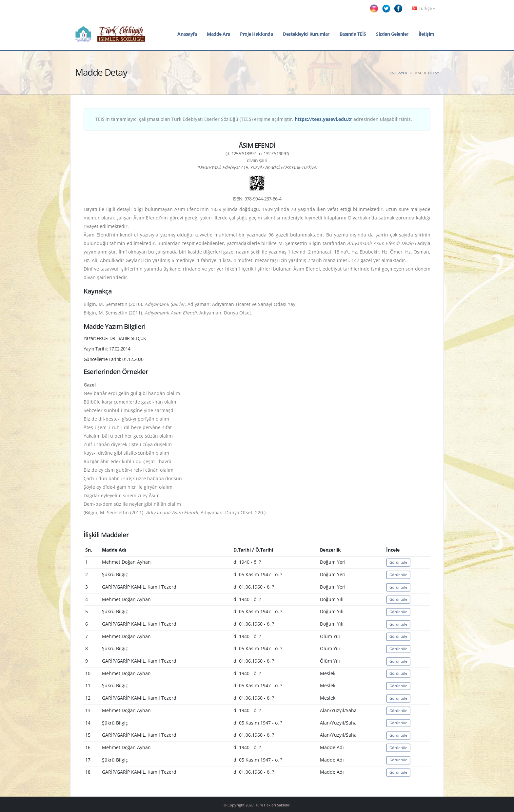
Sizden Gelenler (392, 34)
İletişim (426, 34)
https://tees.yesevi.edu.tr (323, 119)
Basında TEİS (353, 34)
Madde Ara (218, 34)
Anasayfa (187, 34)
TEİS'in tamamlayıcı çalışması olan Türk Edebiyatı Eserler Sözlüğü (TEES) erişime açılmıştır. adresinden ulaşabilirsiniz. (254, 119)
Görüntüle (398, 562)
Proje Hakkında (256, 34)
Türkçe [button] (423, 8)
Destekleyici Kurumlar (306, 34)
